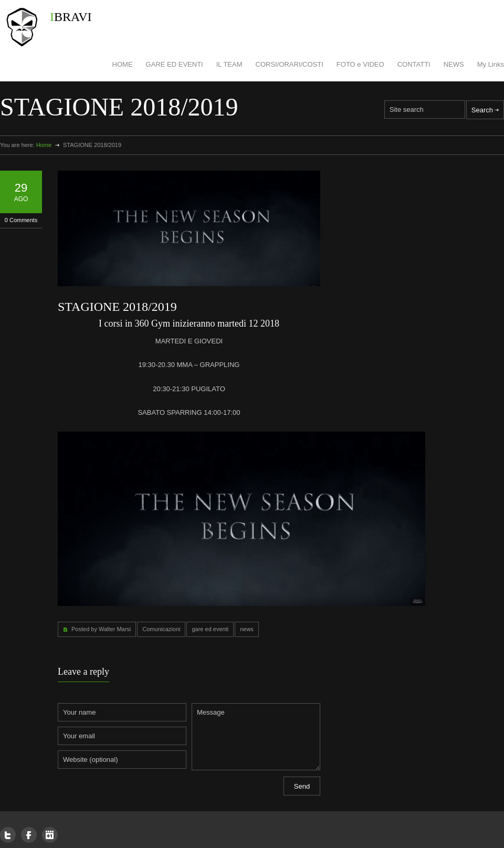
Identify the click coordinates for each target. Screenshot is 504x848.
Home (44, 145)
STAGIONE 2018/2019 (117, 307)
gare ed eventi (210, 629)
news (247, 629)
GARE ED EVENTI (175, 64)
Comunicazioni (161, 629)
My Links (491, 64)
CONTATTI (414, 64)
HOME (123, 64)
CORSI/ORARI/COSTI (290, 64)
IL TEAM (229, 64)
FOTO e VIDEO (360, 64)
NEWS (454, 64)
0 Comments (21, 220)
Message (256, 737)
